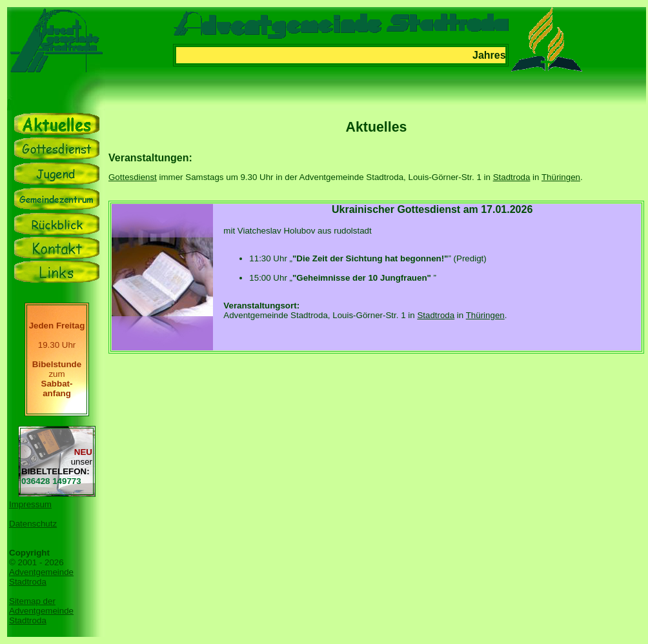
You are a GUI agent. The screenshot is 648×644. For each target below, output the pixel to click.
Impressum (30, 504)
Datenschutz (33, 524)
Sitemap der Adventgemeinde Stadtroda (41, 611)
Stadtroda (512, 177)
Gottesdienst (133, 177)
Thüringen (561, 177)
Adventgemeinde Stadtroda (41, 577)
